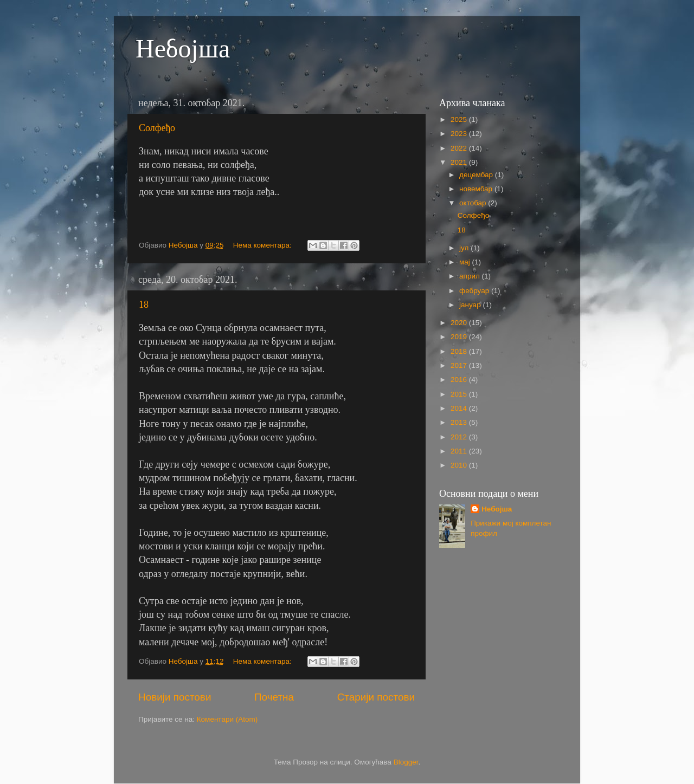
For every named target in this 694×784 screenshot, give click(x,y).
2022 (460, 148)
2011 (460, 451)
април (471, 276)
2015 (460, 394)
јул (465, 248)
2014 (460, 408)
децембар (477, 175)
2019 (460, 337)
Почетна (274, 697)
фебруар (475, 291)
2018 (460, 351)
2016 (460, 380)
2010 (460, 465)
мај (466, 262)
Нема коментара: (264, 245)
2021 (460, 162)
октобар (474, 203)
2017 (460, 365)
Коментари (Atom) (227, 719)
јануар (471, 305)
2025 (460, 119)
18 (144, 304)
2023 (460, 134)
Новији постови (175, 697)
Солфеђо (157, 128)
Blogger (406, 762)
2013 (460, 422)
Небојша (183, 48)
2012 (460, 437)
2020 (460, 323)
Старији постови (376, 697)
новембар (477, 189)
